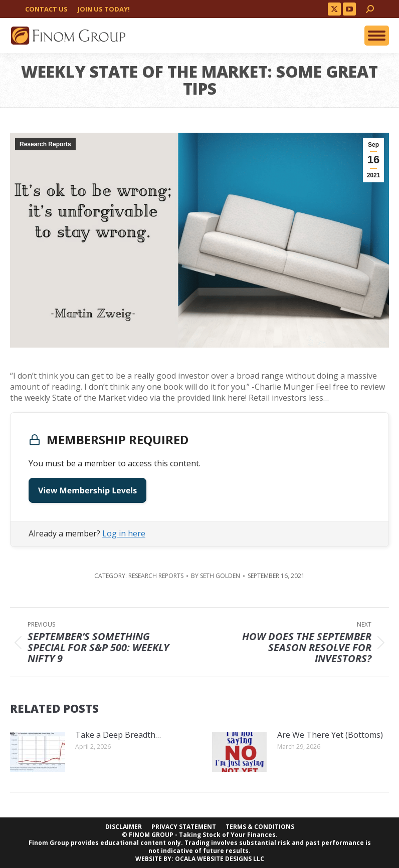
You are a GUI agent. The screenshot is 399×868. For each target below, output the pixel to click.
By (216, 576)
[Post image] (38, 752)
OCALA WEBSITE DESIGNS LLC (220, 859)
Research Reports (45, 144)
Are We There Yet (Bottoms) (330, 735)
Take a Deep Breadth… (118, 735)
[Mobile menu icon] (377, 36)
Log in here (124, 533)
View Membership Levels (87, 490)
